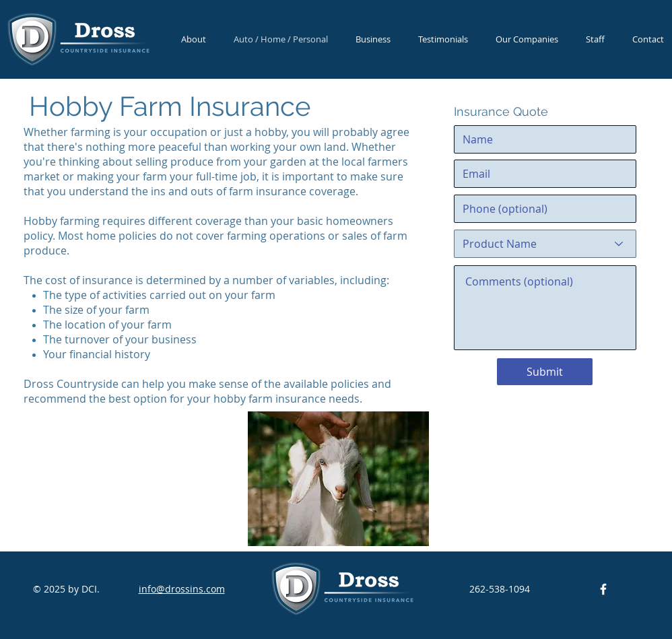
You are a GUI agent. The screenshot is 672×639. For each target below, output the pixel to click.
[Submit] (545, 372)
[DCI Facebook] (603, 589)
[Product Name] (545, 244)
